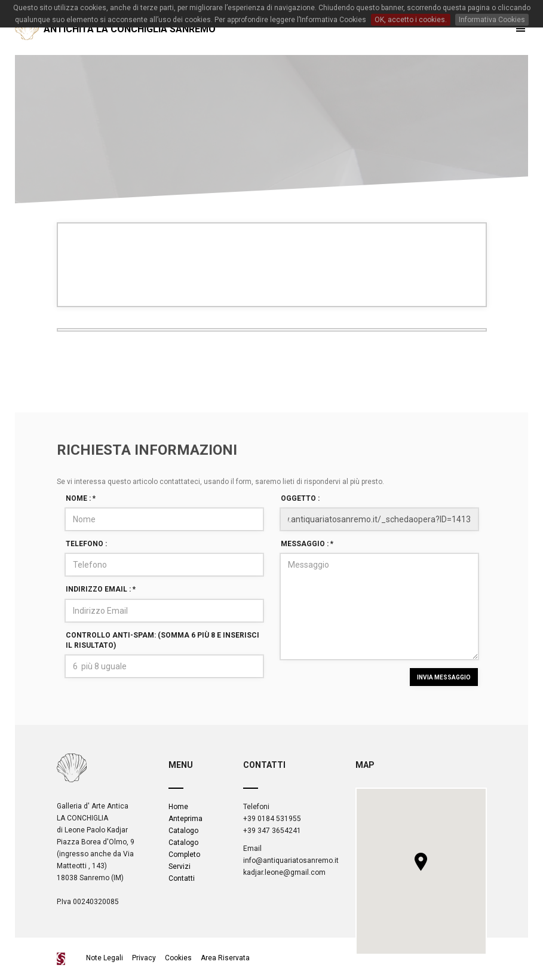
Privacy (144, 958)
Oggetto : (300, 498)
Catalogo (183, 831)
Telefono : (86, 544)
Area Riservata (225, 958)
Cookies (178, 958)
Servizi (180, 866)
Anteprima (185, 819)
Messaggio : (307, 544)
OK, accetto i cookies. (411, 20)
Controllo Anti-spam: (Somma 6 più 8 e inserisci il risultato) (162, 640)
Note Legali (105, 958)
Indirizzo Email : (101, 589)
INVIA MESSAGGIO (444, 677)
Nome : (81, 498)
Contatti (182, 878)
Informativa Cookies (492, 20)
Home (178, 807)
